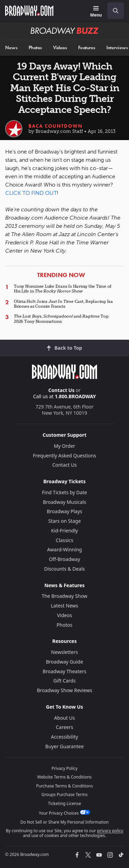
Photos (35, 48)
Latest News (65, 606)
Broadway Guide (64, 662)
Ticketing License (65, 803)
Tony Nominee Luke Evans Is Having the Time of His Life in (63, 289)
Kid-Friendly (65, 531)
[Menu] (96, 12)
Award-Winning (64, 549)
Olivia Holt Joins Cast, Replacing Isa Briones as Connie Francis (63, 304)
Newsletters (65, 652)
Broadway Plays (64, 511)
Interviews (117, 48)
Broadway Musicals (65, 502)
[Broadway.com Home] (29, 11)
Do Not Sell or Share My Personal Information (64, 822)
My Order (64, 446)
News (11, 48)
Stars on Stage (64, 521)
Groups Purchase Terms (65, 795)
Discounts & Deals (64, 569)
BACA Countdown (56, 126)
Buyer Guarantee (65, 746)
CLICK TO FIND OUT (31, 193)
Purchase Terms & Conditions (64, 786)
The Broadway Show (64, 596)
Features (87, 48)
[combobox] (113, 11)
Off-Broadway (64, 559)
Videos (60, 48)
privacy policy (110, 831)
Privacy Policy (65, 768)
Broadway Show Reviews (64, 690)
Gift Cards (64, 681)
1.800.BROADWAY (75, 396)
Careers (64, 727)
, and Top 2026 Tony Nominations (61, 319)
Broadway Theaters (64, 671)
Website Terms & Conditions (64, 777)
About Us (64, 718)
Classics (64, 540)
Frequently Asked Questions (65, 456)
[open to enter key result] (116, 11)
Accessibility (64, 737)
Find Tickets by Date (64, 492)
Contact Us (62, 390)
